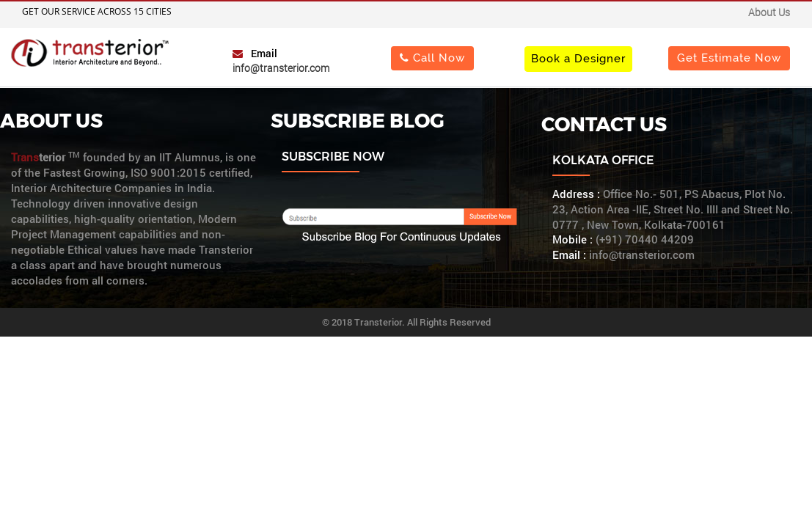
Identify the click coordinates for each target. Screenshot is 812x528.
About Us (769, 12)
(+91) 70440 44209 (645, 239)
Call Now (432, 58)
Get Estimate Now (729, 58)
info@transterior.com (281, 68)
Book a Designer (578, 58)
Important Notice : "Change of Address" (410, 14)
